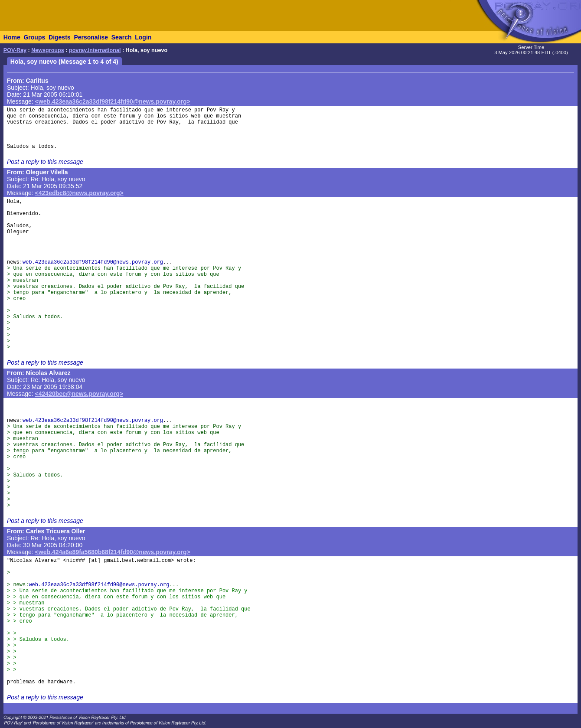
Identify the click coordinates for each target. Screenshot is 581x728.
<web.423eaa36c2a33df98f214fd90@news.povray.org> (113, 101)
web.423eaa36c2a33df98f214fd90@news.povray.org (93, 262)
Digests (60, 37)
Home (12, 37)
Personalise (91, 37)
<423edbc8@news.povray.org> (79, 193)
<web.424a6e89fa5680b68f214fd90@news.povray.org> (113, 552)
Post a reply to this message (45, 162)
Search (122, 37)
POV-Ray (15, 50)
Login (143, 37)
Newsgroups (48, 50)
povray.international (95, 50)
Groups (34, 37)
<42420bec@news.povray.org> (79, 394)
